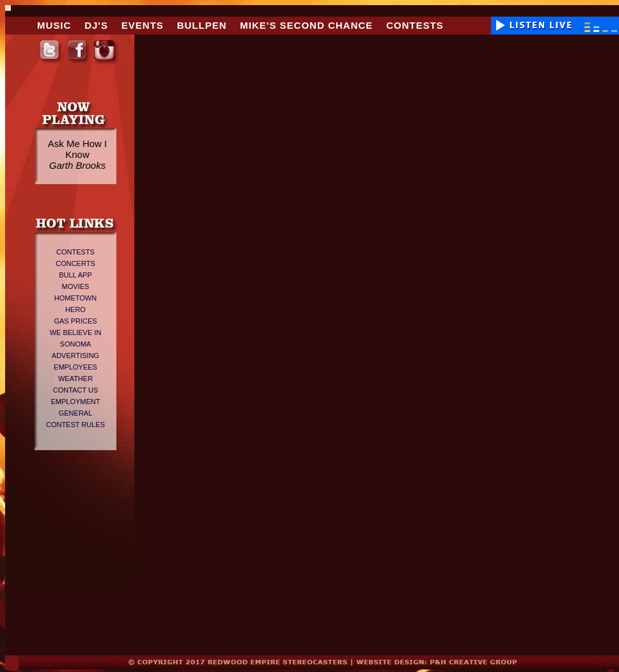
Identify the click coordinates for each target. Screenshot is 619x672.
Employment (75, 402)
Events (143, 25)
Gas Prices (75, 321)
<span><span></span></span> (553, 306)
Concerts (75, 263)
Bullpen (202, 25)
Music (54, 25)
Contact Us (76, 390)
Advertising (75, 356)
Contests (415, 25)
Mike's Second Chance (306, 25)
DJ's (96, 25)
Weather (75, 379)
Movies (76, 286)
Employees (75, 367)
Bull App (75, 275)
